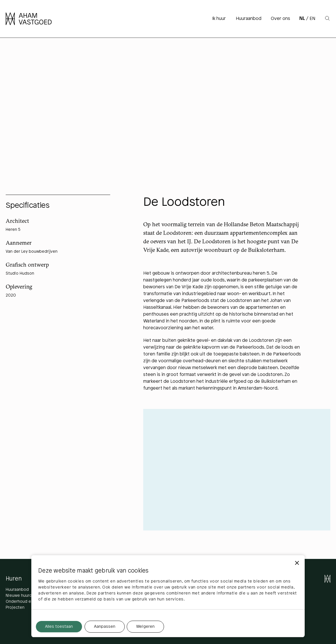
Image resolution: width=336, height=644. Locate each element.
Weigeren (145, 627)
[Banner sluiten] (297, 563)
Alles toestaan (59, 627)
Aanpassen (105, 627)
